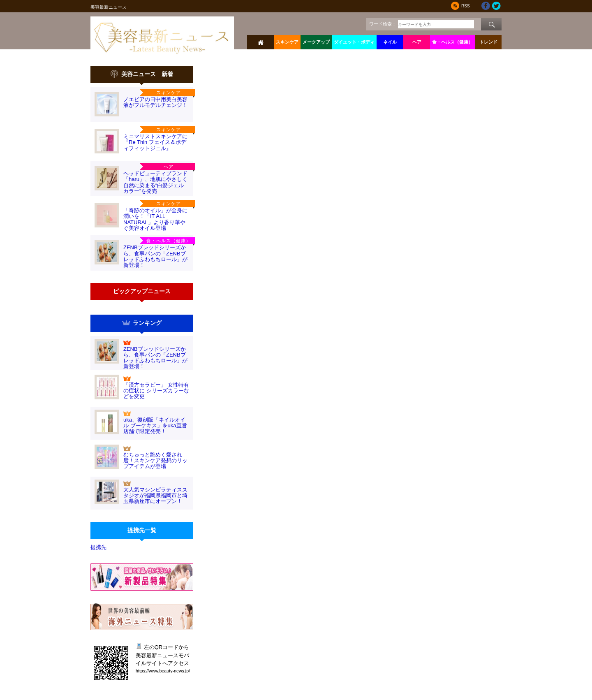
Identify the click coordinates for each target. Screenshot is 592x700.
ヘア (417, 42)
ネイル (390, 42)
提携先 (98, 547)
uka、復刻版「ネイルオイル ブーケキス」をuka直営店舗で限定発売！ (155, 426)
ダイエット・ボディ (354, 42)
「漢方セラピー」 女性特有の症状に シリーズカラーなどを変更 (156, 391)
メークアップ (316, 42)
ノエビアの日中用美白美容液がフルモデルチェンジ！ (155, 102)
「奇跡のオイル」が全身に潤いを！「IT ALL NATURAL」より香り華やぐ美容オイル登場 (155, 219)
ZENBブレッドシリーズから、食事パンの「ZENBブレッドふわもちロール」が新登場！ (155, 256)
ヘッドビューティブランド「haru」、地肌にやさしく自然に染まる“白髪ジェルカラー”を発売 (155, 182)
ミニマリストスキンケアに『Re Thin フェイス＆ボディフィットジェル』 (155, 142)
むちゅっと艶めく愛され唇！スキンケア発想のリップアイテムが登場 (155, 461)
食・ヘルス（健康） (452, 42)
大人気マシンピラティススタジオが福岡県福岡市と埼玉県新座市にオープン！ (155, 496)
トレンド (488, 42)
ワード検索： (383, 24)
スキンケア (287, 42)
